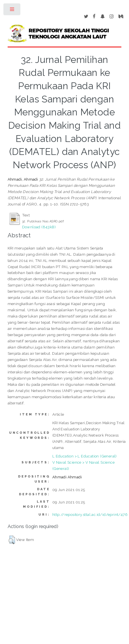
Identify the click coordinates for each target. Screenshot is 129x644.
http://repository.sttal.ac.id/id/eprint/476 (90, 514)
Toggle (12, 11)
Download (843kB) (39, 227)
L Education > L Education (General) (85, 456)
